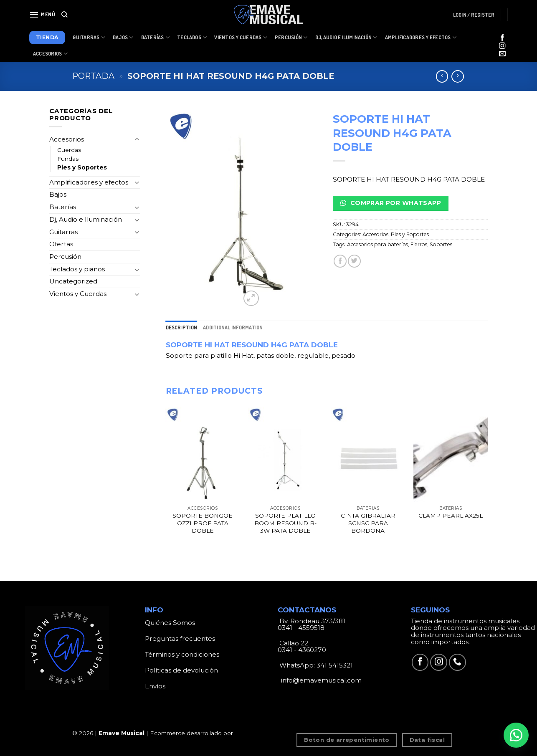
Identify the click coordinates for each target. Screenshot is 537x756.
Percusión (291, 37)
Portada (93, 76)
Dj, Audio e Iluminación (346, 37)
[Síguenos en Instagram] (502, 46)
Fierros (419, 244)
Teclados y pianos (77, 269)
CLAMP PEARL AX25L (451, 516)
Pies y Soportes (82, 167)
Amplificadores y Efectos (421, 37)
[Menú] (42, 15)
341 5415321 (335, 665)
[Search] (65, 15)
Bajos (123, 37)
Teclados (192, 37)
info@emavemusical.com (320, 680)
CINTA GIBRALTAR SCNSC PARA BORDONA (368, 523)
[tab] (182, 327)
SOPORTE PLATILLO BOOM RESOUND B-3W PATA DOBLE (285, 523)
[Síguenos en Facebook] (502, 38)
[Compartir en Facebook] (340, 261)
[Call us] (457, 662)
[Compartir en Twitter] (354, 261)
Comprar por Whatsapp (391, 203)
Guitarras (89, 37)
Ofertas (61, 244)
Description (182, 327)
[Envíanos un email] (502, 54)
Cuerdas (69, 150)
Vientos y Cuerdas (241, 37)
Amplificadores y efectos (89, 182)
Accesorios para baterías (377, 244)
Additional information (233, 327)
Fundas (68, 159)
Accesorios (50, 54)
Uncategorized (73, 281)
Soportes (441, 244)
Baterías (155, 37)
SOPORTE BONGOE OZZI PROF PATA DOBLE (203, 523)
